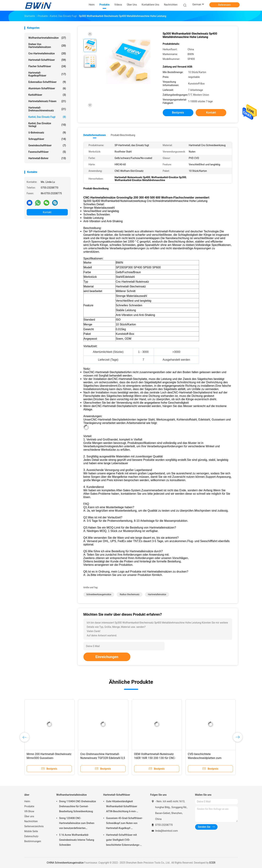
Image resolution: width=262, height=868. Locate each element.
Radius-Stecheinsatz (129, 594)
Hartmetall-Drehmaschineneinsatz (47, 109)
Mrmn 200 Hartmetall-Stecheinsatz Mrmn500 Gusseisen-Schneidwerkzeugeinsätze (49, 758)
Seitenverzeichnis (34, 826)
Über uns (29, 816)
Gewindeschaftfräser (47, 145)
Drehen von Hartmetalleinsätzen (47, 46)
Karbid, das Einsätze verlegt (47, 125)
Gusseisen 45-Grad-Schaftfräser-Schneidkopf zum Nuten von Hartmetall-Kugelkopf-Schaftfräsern (125, 824)
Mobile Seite (31, 831)
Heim (27, 801)
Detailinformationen (95, 135)
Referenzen (224, 5)
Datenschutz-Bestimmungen (33, 839)
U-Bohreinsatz (47, 133)
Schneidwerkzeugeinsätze (99, 594)
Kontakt (47, 212)
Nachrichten (31, 821)
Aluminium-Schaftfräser (47, 88)
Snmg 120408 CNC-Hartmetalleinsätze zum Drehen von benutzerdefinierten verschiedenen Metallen (77, 824)
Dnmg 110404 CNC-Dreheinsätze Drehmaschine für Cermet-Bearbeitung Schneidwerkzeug (78, 806)
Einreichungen (107, 657)
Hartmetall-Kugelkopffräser (47, 74)
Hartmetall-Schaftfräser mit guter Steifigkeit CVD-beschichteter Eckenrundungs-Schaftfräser (123, 840)
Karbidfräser (47, 95)
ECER (212, 863)
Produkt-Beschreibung (123, 135)
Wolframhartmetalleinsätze (47, 38)
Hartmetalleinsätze (157, 594)
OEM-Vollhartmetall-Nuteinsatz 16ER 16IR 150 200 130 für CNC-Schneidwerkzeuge (155, 758)
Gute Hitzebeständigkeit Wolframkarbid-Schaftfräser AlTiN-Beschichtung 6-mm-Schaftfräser (122, 807)
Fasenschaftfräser (47, 152)
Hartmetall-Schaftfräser (47, 60)
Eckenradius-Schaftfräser (47, 82)
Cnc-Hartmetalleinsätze (47, 53)
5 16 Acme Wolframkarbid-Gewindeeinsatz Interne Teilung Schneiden (77, 840)
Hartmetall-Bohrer (47, 158)
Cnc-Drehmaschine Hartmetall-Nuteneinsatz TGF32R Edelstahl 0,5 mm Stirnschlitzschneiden (103, 758)
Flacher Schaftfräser (47, 66)
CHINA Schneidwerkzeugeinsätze (65, 863)
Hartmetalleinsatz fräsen (47, 101)
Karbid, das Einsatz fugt (47, 117)
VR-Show (29, 811)
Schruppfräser (47, 139)
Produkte (29, 806)
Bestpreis (178, 113)
